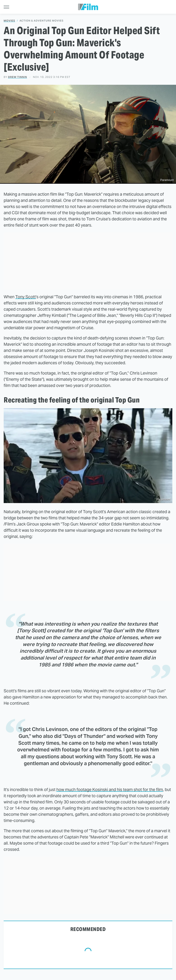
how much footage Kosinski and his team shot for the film (110, 790)
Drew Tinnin (18, 77)
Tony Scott (26, 297)
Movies (9, 21)
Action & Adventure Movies (41, 21)
